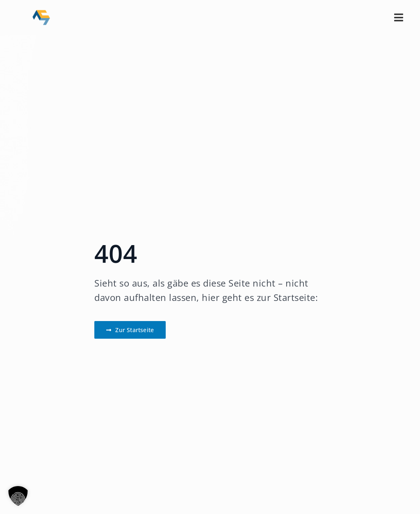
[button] (18, 496)
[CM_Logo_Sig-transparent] (41, 13)
